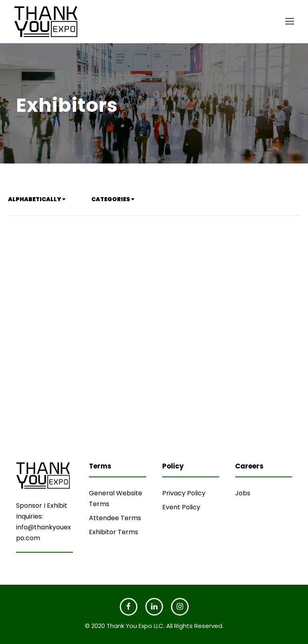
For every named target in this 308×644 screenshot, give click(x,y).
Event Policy (181, 507)
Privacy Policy (184, 493)
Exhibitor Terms (114, 532)
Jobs (243, 493)
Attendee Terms (115, 518)
